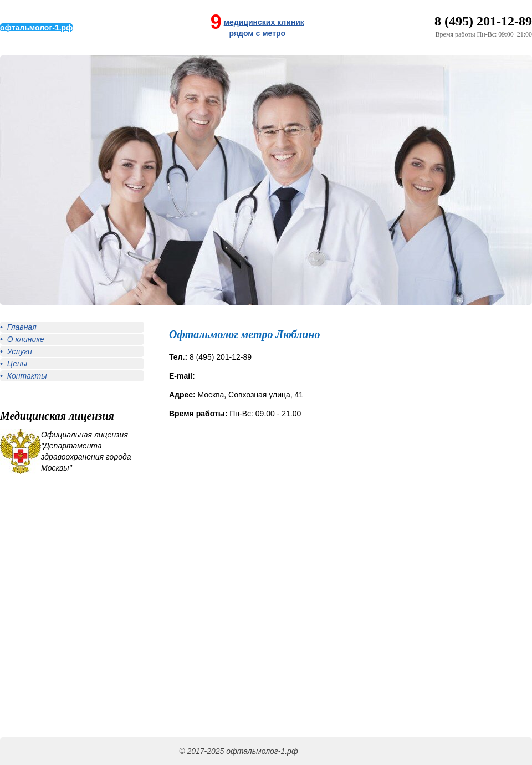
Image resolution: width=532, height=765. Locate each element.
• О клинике (22, 339)
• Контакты (23, 376)
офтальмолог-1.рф (36, 28)
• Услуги (16, 351)
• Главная (18, 327)
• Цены (14, 364)
